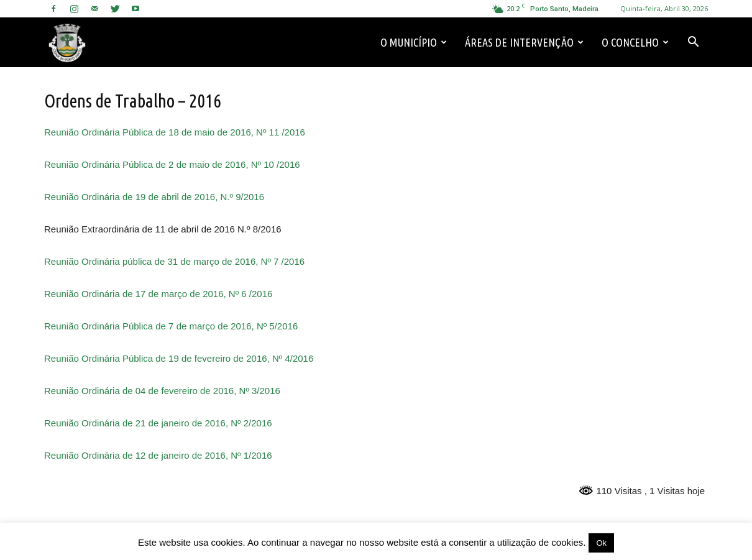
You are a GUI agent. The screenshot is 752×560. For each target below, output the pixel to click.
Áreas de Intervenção (524, 42)
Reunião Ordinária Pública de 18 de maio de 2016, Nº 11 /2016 (175, 132)
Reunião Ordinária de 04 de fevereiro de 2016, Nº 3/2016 (162, 391)
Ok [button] (601, 543)
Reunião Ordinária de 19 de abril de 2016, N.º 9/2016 (154, 197)
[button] (693, 42)
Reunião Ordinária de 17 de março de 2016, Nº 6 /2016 (158, 294)
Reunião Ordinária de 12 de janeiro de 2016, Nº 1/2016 (158, 455)
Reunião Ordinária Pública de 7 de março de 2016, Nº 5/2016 (171, 326)
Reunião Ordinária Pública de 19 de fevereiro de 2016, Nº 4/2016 (179, 358)
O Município (414, 42)
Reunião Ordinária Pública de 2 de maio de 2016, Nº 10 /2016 (172, 164)
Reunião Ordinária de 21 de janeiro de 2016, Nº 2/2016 (158, 423)
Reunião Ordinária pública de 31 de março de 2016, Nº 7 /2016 (174, 261)
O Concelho (635, 42)
